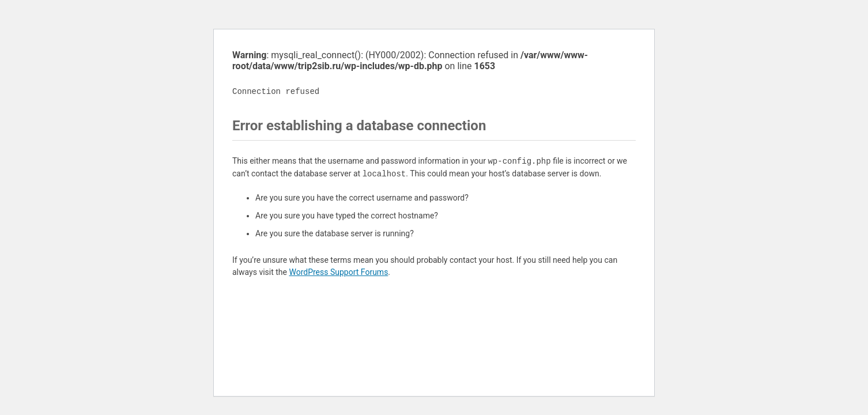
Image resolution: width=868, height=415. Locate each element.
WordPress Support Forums (338, 272)
